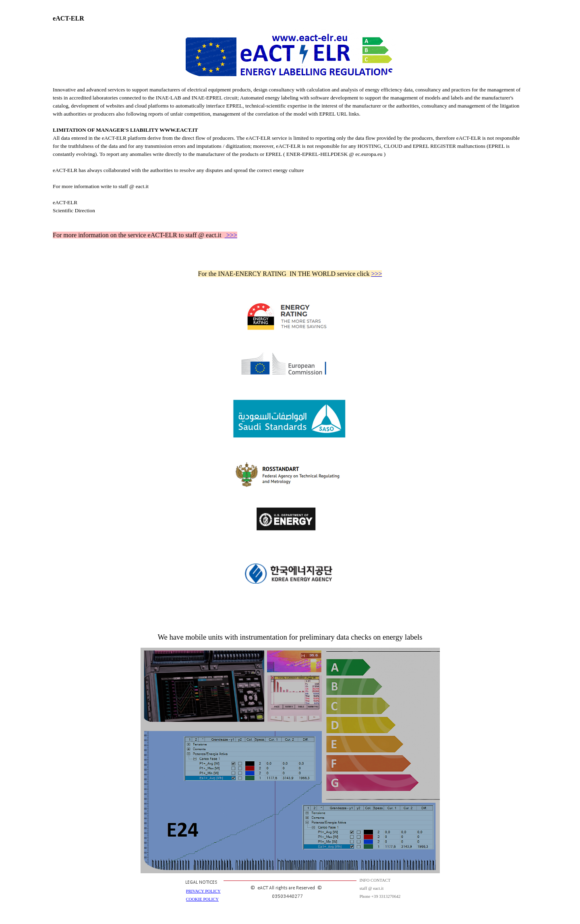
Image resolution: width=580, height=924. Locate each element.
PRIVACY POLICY (203, 891)
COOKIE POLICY (202, 899)
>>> (231, 235)
